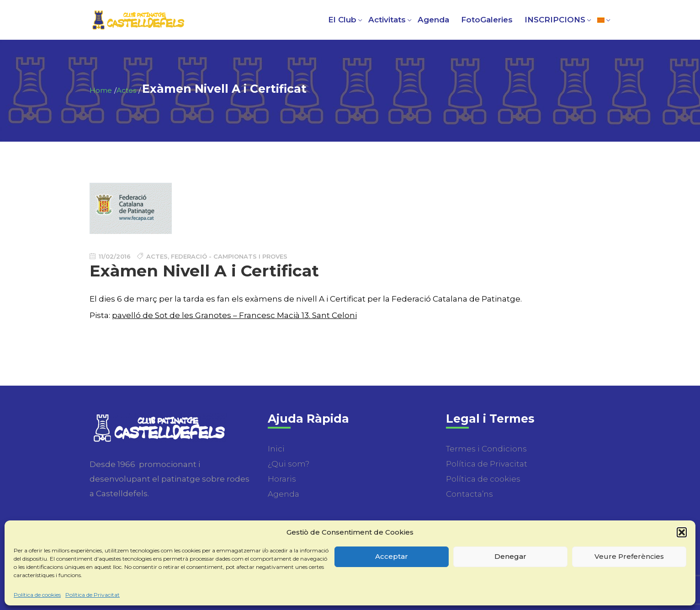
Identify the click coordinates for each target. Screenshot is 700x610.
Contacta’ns (469, 494)
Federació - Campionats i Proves (229, 256)
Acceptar (392, 556)
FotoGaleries (487, 20)
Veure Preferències (629, 556)
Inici (276, 449)
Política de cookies (37, 595)
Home (101, 90)
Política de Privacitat (93, 595)
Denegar (510, 556)
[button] (682, 532)
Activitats (387, 20)
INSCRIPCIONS (555, 20)
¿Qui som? (289, 464)
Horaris (282, 479)
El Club (342, 20)
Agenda (433, 20)
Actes (126, 90)
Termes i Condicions (486, 449)
